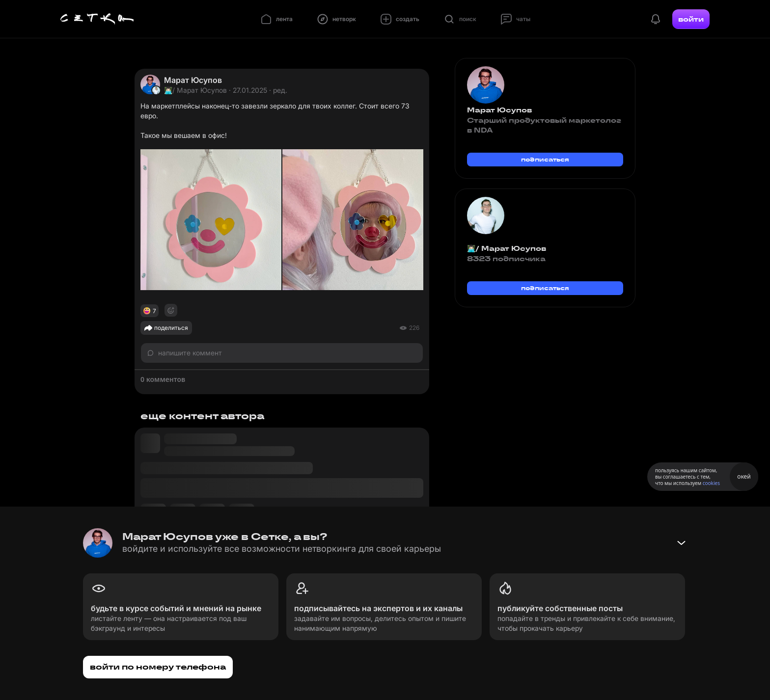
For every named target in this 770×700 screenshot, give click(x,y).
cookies (711, 483)
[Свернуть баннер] (681, 543)
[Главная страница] (97, 19)
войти (691, 19)
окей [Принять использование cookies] (744, 476)
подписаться (545, 159)
